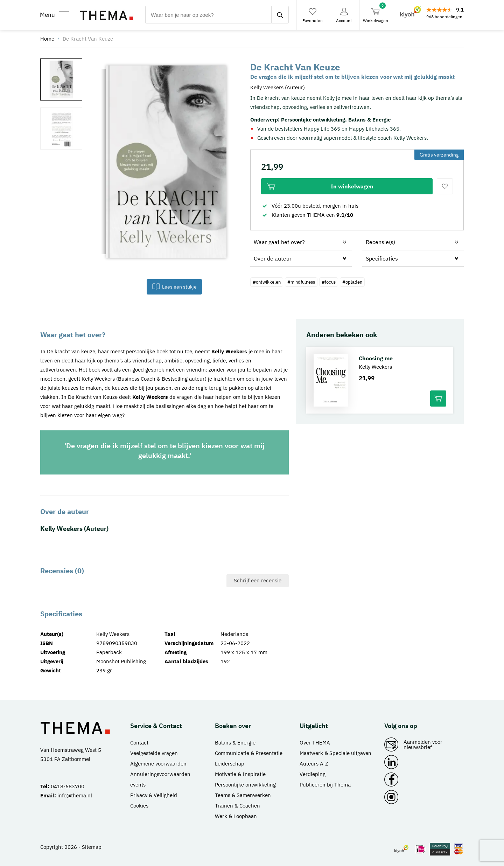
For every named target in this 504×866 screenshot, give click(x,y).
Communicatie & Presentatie (249, 753)
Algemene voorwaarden (158, 764)
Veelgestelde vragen (154, 753)
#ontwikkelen (267, 282)
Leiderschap (230, 764)
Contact (139, 743)
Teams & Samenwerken (243, 795)
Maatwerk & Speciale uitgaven (335, 753)
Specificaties (382, 258)
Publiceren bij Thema (325, 785)
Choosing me (376, 358)
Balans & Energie (369, 120)
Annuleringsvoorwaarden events (160, 779)
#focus (329, 282)
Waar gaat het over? (279, 242)
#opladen (352, 282)
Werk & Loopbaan (236, 816)
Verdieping (313, 774)
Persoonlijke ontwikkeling (313, 120)
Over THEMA (315, 743)
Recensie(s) (380, 242)
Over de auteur (273, 258)
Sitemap (92, 847)
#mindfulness (301, 282)
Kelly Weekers (229, 351)
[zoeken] (280, 15)
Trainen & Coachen (237, 806)
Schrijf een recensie (258, 580)
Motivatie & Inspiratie (240, 774)
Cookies (139, 806)
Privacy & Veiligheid (154, 795)
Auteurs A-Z (314, 764)
